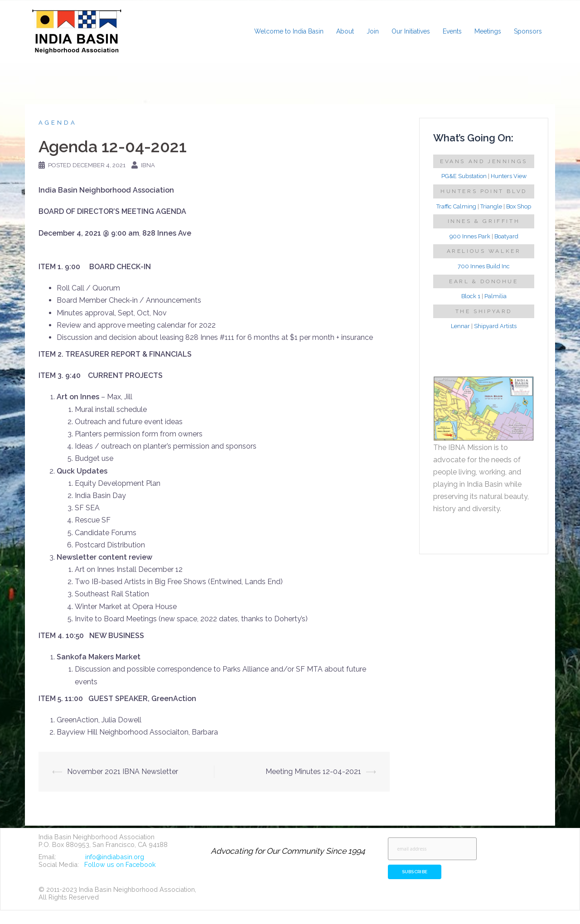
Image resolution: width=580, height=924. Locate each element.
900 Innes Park (470, 236)
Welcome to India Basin (289, 31)
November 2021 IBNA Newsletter (123, 772)
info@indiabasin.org (115, 857)
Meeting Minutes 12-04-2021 (313, 772)
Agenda (58, 123)
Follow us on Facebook (120, 864)
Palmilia (495, 296)
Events (452, 31)
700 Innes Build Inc (484, 266)
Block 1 (471, 296)
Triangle (491, 206)
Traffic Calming (456, 206)
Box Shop (519, 206)
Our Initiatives (411, 31)
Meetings (488, 31)
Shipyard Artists (495, 326)
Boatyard (506, 236)
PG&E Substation (464, 176)
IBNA (148, 165)
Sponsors (528, 31)
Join (373, 31)
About (345, 31)
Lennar (460, 326)
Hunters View (509, 176)
